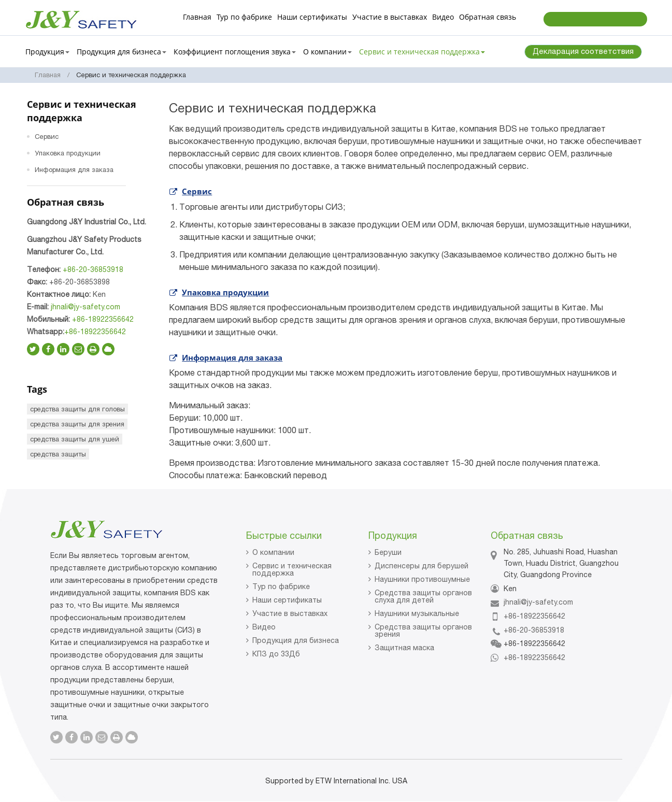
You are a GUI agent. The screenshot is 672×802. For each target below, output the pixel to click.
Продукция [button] (47, 52)
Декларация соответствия (583, 51)
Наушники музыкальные (417, 613)
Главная (197, 17)
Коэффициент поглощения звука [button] (235, 52)
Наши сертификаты (312, 17)
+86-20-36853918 (93, 269)
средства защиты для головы (77, 409)
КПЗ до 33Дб (276, 654)
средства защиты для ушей (75, 439)
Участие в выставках (390, 17)
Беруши (388, 552)
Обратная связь (488, 17)
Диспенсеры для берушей (421, 566)
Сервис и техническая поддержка (292, 569)
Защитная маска (404, 648)
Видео (443, 17)
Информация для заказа (232, 357)
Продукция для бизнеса (296, 640)
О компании (273, 552)
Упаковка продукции (225, 292)
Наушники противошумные (422, 579)
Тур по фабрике (244, 17)
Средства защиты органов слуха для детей (423, 596)
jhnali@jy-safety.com (85, 307)
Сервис (197, 191)
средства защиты (58, 454)
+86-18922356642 (103, 319)
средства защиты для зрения (77, 424)
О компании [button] (327, 52)
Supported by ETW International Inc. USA (336, 781)
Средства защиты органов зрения (423, 631)
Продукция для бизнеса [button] (121, 52)
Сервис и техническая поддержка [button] (422, 52)
